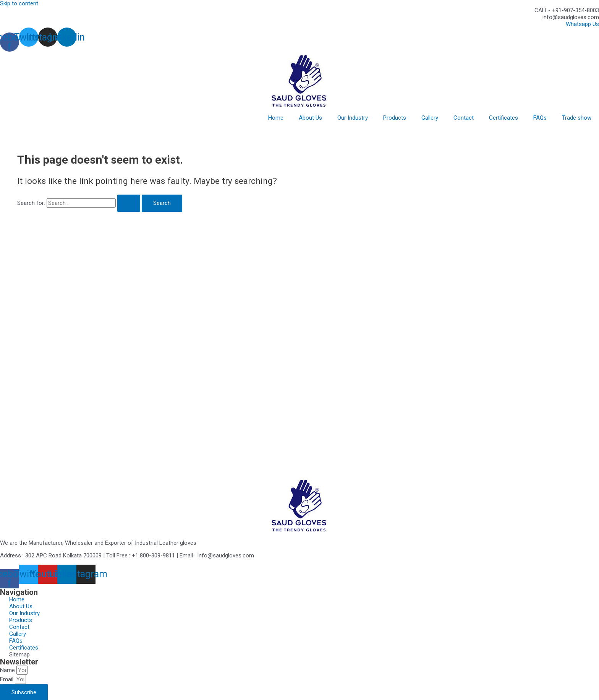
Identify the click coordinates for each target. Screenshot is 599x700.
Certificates (503, 118)
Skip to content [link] (19, 3)
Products (395, 118)
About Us (310, 118)
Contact (464, 118)
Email (7, 679)
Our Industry (353, 118)
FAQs (540, 118)
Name (8, 670)
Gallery (430, 118)
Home (276, 118)
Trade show (577, 118)
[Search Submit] (129, 203)
